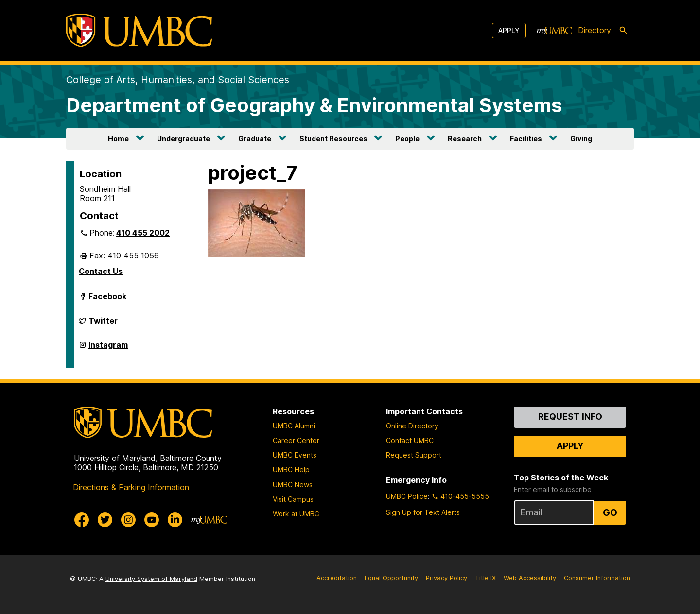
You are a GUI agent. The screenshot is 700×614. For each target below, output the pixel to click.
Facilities (526, 139)
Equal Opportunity (391, 578)
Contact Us (101, 271)
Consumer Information (597, 578)
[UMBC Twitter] (105, 520)
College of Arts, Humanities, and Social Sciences (178, 80)
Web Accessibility (530, 578)
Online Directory (412, 426)
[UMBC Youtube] (152, 520)
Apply (509, 30)
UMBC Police (407, 496)
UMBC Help (291, 469)
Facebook (107, 300)
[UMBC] (139, 30)
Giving (581, 139)
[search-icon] (623, 31)
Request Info (570, 417)
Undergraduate (184, 139)
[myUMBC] (554, 31)
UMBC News (293, 485)
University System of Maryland (151, 579)
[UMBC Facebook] (82, 520)
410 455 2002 (143, 233)
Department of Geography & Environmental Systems (314, 105)
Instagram (108, 349)
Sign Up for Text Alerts (423, 512)
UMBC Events (295, 455)
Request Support (414, 455)
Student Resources (333, 139)
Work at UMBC (296, 514)
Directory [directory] (595, 30)
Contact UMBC (410, 440)
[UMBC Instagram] (128, 520)
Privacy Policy (446, 578)
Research (465, 139)
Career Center (296, 440)
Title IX (485, 578)
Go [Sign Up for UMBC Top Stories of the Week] (610, 512)
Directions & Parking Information (131, 487)
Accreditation (337, 578)
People (407, 139)
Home (118, 139)
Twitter (103, 324)
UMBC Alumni (294, 426)
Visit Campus (293, 499)
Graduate (255, 139)
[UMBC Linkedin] (175, 520)
